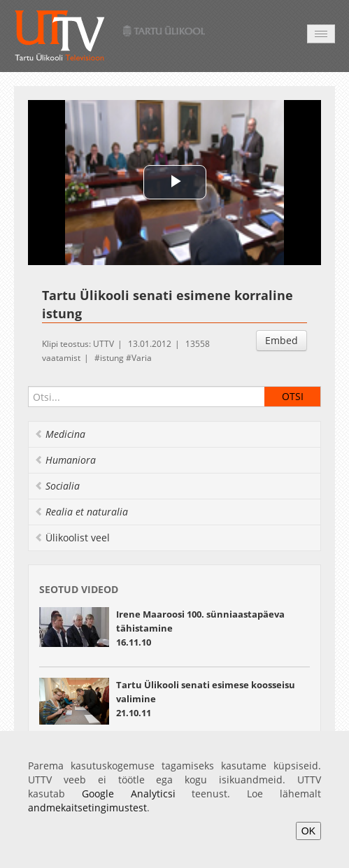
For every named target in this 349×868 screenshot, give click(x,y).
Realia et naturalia (81, 512)
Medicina (60, 434)
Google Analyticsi (129, 794)
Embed (282, 340)
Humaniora (65, 460)
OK (308, 831)
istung (112, 358)
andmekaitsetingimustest (87, 807)
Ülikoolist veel (72, 538)
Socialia (57, 486)
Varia (142, 358)
